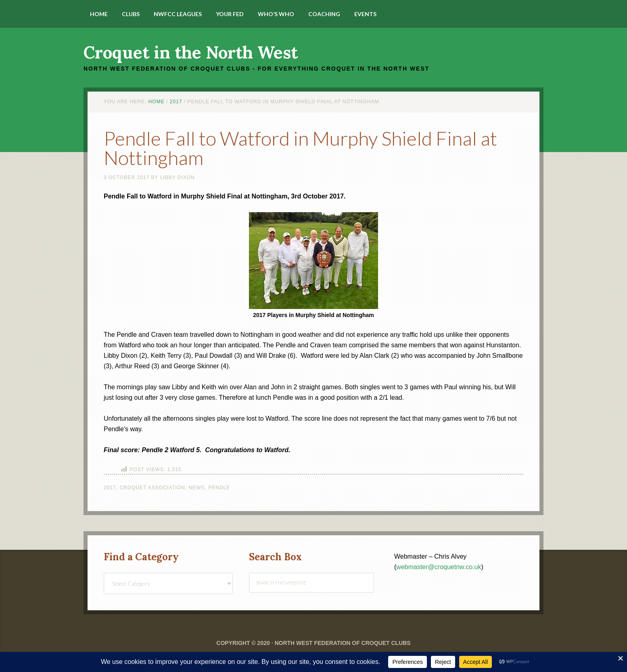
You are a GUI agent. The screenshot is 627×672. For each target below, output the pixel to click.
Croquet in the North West (191, 52)
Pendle (219, 488)
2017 (110, 488)
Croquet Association (152, 488)
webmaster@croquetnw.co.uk (439, 567)
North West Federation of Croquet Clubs (342, 643)
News (197, 488)
